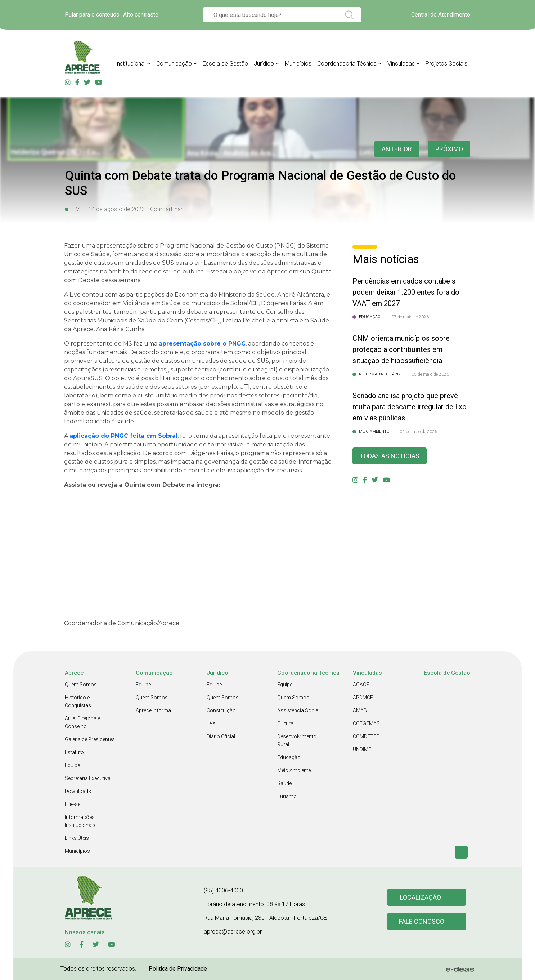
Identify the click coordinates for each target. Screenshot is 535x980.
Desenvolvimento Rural (297, 740)
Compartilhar (166, 209)
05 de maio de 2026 (430, 374)
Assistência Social (298, 710)
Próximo (449, 149)
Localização (421, 897)
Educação (289, 757)
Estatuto (74, 752)
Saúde (284, 783)
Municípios (298, 64)
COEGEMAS (366, 723)
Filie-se (73, 804)
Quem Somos (81, 685)
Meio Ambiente (294, 770)
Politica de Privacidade (178, 969)
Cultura (285, 723)
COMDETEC (366, 736)
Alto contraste (141, 15)
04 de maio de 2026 (418, 432)
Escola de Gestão (225, 64)
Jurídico (264, 64)
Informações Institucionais (80, 821)
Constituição (221, 710)
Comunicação (174, 64)
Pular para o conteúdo (92, 15)
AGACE (361, 685)
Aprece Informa (153, 710)
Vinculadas (401, 64)
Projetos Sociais (446, 64)
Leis (211, 723)
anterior (397, 149)
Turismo (287, 796)
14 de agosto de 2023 (116, 209)
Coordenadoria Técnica (347, 64)
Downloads (78, 791)
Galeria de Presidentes (90, 739)
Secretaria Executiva (88, 778)
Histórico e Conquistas (78, 701)
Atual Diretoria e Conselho (82, 722)
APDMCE (363, 698)
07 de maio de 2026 (410, 317)
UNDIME (362, 749)
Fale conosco (422, 921)
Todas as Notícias (390, 456)
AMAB (360, 710)
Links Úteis (77, 838)
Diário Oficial (221, 736)
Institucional (130, 64)
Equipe (72, 765)
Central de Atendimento (441, 15)
